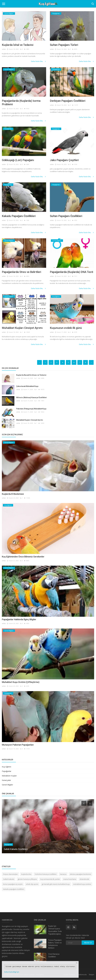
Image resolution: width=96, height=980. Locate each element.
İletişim (91, 975)
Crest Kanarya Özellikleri (54, 955)
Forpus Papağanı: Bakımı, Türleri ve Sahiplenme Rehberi (55, 944)
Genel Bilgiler (7, 785)
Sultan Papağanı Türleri (64, 45)
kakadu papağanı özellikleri (14, 889)
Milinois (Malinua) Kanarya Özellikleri (32, 397)
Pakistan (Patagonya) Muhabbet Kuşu (31, 409)
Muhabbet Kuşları (9, 776)
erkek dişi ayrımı (32, 884)
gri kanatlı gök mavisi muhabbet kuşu (56, 884)
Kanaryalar (6, 780)
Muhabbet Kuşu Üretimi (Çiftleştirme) (21, 682)
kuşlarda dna (26, 874)
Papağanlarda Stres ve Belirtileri (21, 272)
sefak (4, 49)
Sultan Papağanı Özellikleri (66, 216)
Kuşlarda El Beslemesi (13, 494)
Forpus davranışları (10, 874)
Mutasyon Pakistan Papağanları (18, 745)
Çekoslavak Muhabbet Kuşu (27, 386)
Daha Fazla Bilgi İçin (12, 972)
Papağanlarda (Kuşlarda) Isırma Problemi (21, 103)
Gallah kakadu (9, 879)
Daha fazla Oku (39, 61)
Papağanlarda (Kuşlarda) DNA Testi (72, 272)
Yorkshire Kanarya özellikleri (46, 874)
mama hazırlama (70, 879)
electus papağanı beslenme (80, 874)
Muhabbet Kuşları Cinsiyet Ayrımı (22, 328)
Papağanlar (7, 771)
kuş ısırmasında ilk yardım (50, 879)
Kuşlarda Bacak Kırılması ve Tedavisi (31, 375)
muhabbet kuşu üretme (82, 884)
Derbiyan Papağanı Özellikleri (68, 101)
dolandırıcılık (84, 879)
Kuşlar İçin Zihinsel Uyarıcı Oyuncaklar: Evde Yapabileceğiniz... (55, 930)
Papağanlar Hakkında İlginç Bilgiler (19, 619)
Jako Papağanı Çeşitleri (64, 160)
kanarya (63, 874)
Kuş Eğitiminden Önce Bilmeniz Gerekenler (23, 557)
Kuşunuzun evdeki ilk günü (66, 328)
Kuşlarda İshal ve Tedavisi (18, 45)
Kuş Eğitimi (6, 767)
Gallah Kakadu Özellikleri (16, 849)
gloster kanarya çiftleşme (27, 879)
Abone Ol (88, 943)
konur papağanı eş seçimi (13, 884)
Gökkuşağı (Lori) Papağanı (18, 160)
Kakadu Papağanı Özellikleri (19, 216)
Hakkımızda (82, 975)
